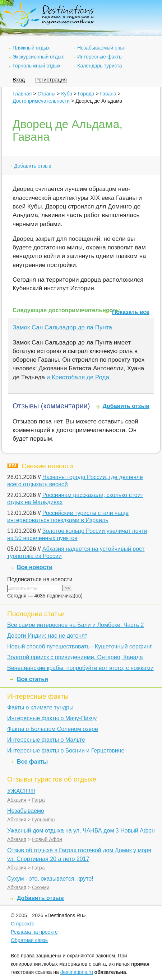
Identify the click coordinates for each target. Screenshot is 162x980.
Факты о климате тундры (40, 707)
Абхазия (17, 800)
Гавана (108, 94)
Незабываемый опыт (102, 48)
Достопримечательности (41, 101)
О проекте (23, 924)
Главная (22, 94)
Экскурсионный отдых (38, 57)
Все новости (35, 567)
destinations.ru (77, 972)
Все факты (32, 762)
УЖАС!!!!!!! (21, 791)
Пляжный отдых (31, 48)
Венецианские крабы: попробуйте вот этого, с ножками (80, 668)
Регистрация (51, 79)
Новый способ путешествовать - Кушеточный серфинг (80, 646)
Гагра (38, 800)
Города (86, 94)
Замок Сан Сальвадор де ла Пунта (62, 327)
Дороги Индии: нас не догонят (47, 636)
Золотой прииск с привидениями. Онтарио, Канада (75, 657)
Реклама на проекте (34, 932)
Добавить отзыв (33, 166)
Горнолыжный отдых (36, 66)
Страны (46, 94)
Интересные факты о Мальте (46, 740)
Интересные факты (100, 57)
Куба (67, 94)
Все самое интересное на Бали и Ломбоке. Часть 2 (75, 625)
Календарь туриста (100, 66)
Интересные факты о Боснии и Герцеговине (66, 751)
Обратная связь (29, 940)
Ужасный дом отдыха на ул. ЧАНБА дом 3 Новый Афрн (81, 831)
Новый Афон (47, 839)
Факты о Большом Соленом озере (53, 729)
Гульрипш (43, 820)
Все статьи (33, 679)
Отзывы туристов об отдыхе (52, 779)
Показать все (131, 312)
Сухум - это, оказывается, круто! (50, 879)
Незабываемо (26, 811)
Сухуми (41, 887)
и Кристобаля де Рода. (79, 377)
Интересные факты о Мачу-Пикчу (52, 718)
